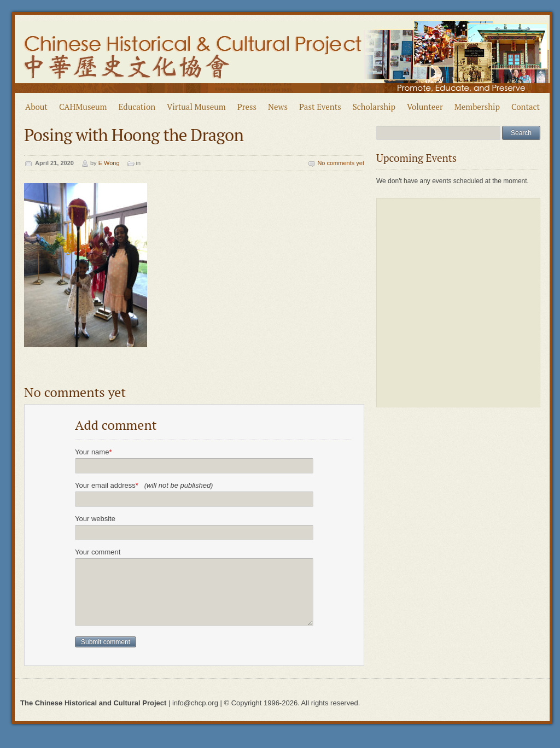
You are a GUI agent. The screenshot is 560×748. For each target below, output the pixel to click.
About (36, 107)
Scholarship (374, 107)
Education (137, 107)
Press (247, 107)
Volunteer (425, 107)
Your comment (98, 552)
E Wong (109, 163)
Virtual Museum (196, 107)
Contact (526, 107)
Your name (93, 452)
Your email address (144, 485)
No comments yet (341, 163)
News (278, 107)
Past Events (320, 107)
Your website (95, 519)
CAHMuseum (83, 107)
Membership (477, 107)
